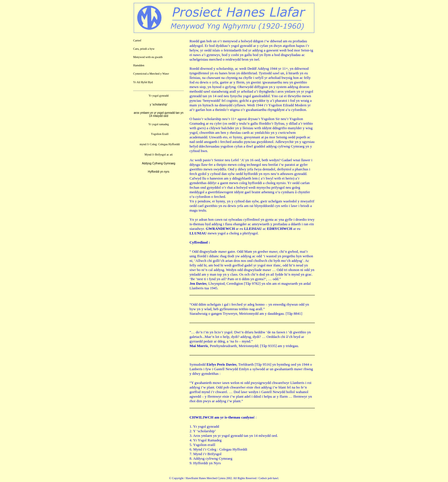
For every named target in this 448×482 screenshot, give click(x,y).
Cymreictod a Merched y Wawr (151, 74)
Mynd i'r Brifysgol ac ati (159, 155)
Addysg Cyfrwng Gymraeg (159, 163)
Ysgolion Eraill (160, 134)
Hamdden (139, 65)
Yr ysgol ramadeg (159, 124)
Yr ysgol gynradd (159, 96)
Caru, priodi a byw (144, 49)
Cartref (137, 40)
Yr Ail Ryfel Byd (143, 82)
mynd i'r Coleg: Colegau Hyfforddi (160, 144)
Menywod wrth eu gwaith (148, 57)
